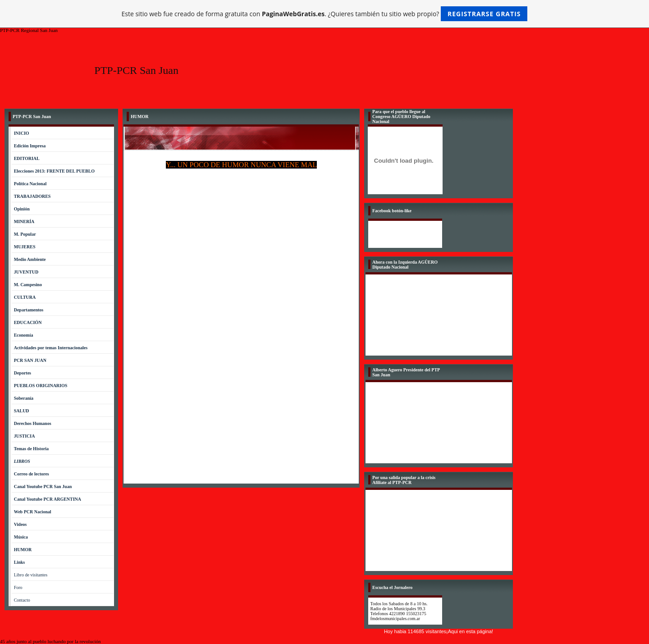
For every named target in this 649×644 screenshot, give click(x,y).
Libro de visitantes (31, 575)
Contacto (22, 600)
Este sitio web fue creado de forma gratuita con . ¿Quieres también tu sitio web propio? (325, 14)
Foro (18, 587)
